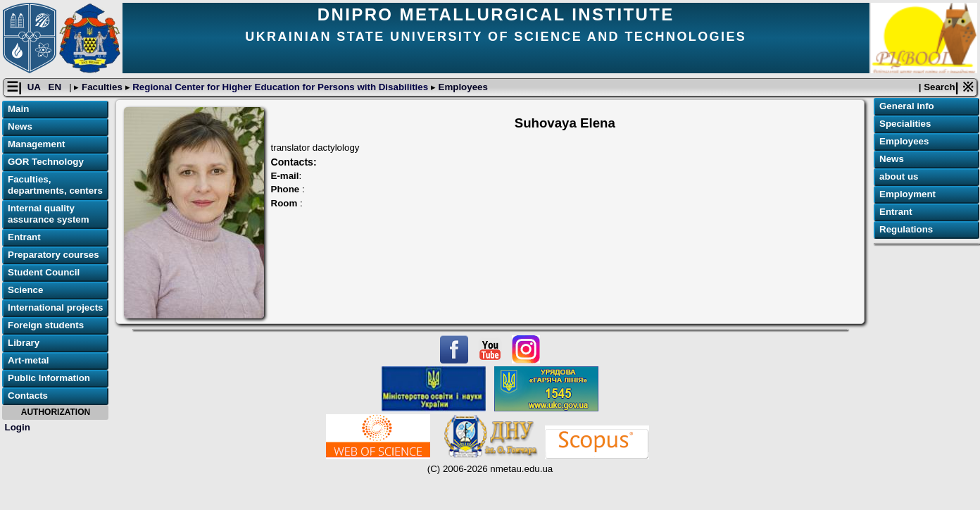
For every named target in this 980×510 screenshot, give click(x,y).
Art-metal (29, 360)
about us (899, 176)
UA (35, 87)
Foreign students (46, 325)
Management (36, 144)
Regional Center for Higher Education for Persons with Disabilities (281, 87)
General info (907, 106)
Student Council (44, 272)
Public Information (49, 378)
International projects (56, 307)
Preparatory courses (54, 255)
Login (18, 427)
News (20, 126)
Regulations (906, 229)
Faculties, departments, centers (55, 185)
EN (56, 87)
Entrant (24, 237)
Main (18, 109)
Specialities (905, 124)
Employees (462, 87)
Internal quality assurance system (49, 214)
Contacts (28, 396)
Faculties (102, 87)
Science (25, 290)
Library (24, 343)
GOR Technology (46, 162)
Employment (907, 194)
